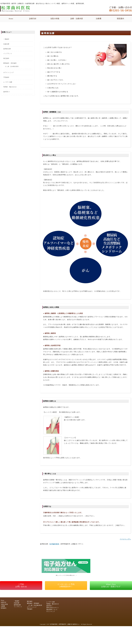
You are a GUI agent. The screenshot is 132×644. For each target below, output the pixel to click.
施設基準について (52, 610)
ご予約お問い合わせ (21, 585)
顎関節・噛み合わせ (10, 87)
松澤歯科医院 (54, 544)
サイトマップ (51, 612)
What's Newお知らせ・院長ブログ (111, 585)
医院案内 (121, 19)
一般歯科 (6, 39)
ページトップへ (125, 539)
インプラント (8, 54)
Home (11, 19)
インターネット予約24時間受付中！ (66, 585)
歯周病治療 (7, 49)
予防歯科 (6, 77)
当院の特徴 (55, 19)
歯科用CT (7, 92)
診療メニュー (7, 32)
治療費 (99, 19)
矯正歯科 (6, 58)
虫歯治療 (6, 44)
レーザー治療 (8, 82)
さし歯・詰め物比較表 (12, 66)
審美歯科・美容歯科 (10, 63)
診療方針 (33, 19)
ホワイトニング (9, 72)
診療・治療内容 (77, 19)
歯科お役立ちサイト (53, 608)
